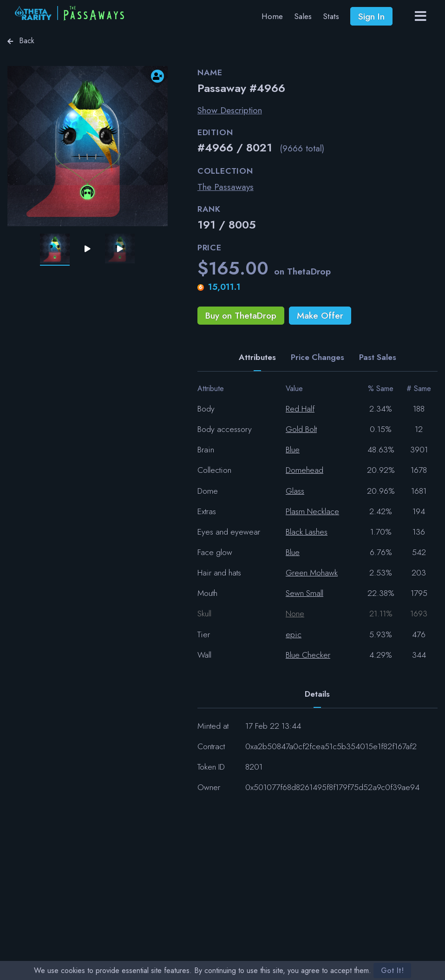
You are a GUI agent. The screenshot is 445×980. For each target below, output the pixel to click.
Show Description (230, 110)
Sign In (371, 16)
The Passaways (226, 187)
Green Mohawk (312, 573)
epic (294, 634)
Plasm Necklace (312, 511)
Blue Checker (308, 655)
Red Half (300, 409)
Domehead (304, 470)
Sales (303, 16)
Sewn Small (304, 593)
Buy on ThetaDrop (241, 315)
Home (272, 16)
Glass (295, 491)
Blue (293, 450)
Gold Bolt (301, 429)
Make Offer (320, 315)
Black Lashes (307, 532)
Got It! (392, 970)
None (295, 614)
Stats (331, 16)
